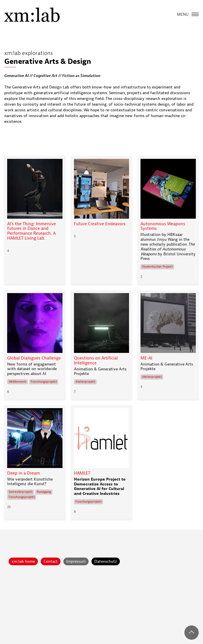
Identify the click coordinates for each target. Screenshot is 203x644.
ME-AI (146, 358)
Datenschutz (106, 561)
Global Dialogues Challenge (34, 358)
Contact (51, 561)
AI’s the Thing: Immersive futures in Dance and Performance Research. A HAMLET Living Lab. (32, 231)
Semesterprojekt (21, 492)
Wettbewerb (17, 382)
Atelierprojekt (85, 382)
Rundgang (44, 492)
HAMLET (82, 473)
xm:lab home (23, 561)
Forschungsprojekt (44, 382)
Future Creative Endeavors (100, 224)
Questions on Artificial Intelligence (96, 361)
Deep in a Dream (24, 473)
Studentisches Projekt (157, 267)
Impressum (76, 561)
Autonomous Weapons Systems (163, 226)
